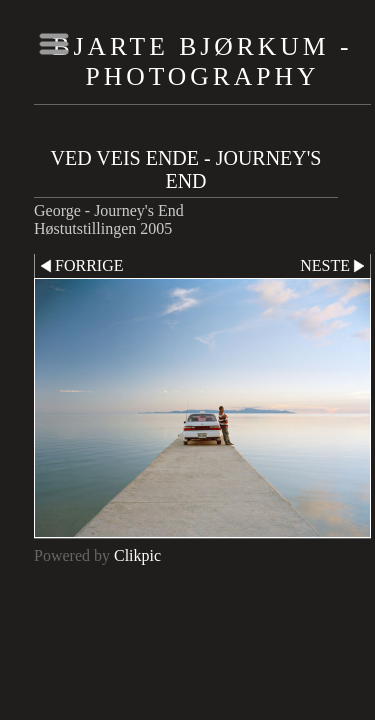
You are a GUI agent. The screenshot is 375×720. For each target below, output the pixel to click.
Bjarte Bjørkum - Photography (203, 61)
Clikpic (137, 555)
